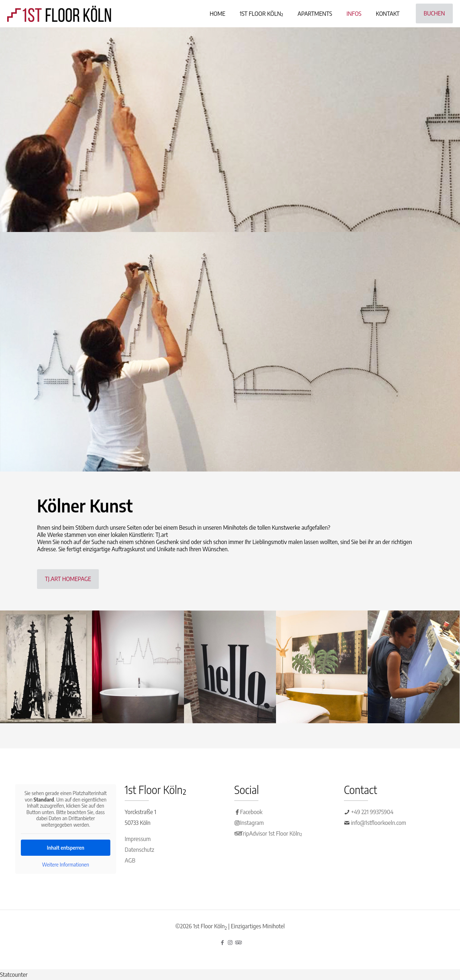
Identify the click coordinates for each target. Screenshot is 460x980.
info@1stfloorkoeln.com (379, 823)
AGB (130, 860)
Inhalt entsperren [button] (66, 848)
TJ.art (162, 535)
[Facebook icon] (223, 942)
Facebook (251, 812)
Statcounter (14, 975)
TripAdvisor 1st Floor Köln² (271, 833)
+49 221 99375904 (372, 812)
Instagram (252, 823)
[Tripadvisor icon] (238, 942)
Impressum (138, 839)
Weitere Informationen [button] (66, 865)
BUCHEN (434, 13)
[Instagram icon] (230, 942)
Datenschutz (139, 850)
